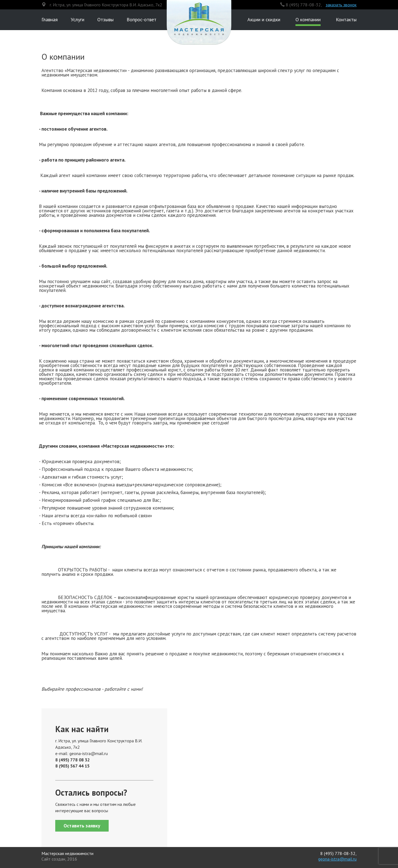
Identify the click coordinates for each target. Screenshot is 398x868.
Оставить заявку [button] (82, 826)
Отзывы (105, 19)
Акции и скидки (264, 19)
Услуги (78, 19)
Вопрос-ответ (142, 19)
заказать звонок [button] (341, 5)
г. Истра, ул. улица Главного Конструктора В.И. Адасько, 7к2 (106, 5)
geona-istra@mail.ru (337, 859)
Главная (50, 19)
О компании (308, 19)
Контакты (346, 19)
